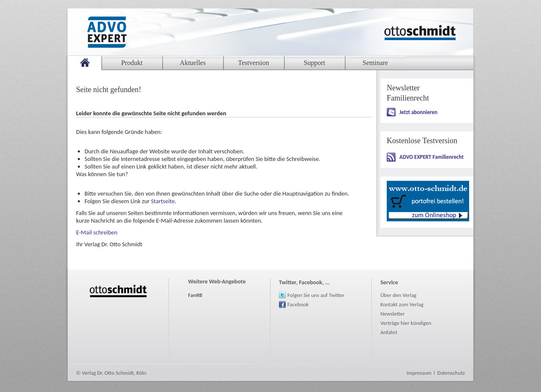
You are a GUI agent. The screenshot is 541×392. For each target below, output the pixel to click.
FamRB (195, 295)
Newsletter (393, 314)
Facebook (298, 304)
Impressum (419, 373)
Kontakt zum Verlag (402, 304)
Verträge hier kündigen (406, 323)
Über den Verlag (398, 295)
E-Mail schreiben (97, 232)
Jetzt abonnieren (418, 112)
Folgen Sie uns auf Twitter (316, 295)
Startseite (163, 201)
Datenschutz (451, 373)
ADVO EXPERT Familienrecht (432, 157)
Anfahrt (389, 332)
